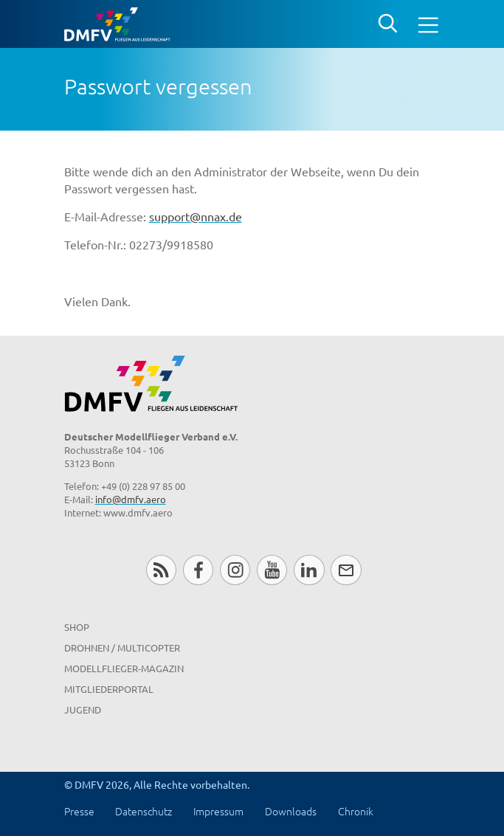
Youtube (272, 570)
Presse (79, 811)
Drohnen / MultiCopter (122, 647)
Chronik (356, 811)
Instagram (235, 570)
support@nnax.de (196, 216)
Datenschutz (144, 811)
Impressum (218, 811)
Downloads (291, 811)
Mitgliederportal (109, 689)
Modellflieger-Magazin (124, 668)
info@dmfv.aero (131, 499)
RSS (161, 570)
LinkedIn (309, 570)
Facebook (198, 570)
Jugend (83, 709)
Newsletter (346, 570)
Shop (77, 627)
